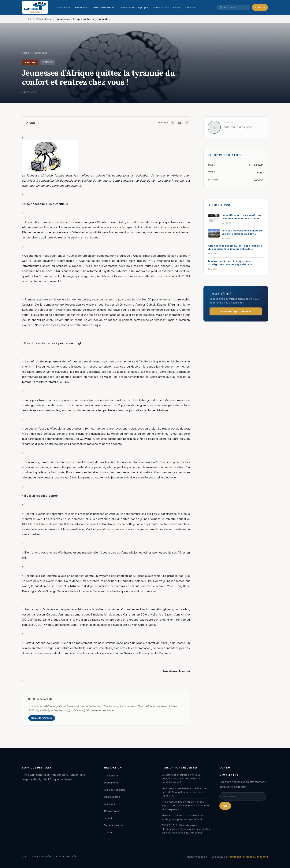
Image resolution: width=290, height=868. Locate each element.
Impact (177, 7)
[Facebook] (187, 123)
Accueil (26, 53)
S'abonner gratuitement (236, 311)
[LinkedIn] (180, 123)
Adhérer (260, 7)
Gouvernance (161, 7)
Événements (82, 7)
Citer (30, 123)
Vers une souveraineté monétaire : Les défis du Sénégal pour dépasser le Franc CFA (185, 792)
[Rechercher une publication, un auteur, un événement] (233, 7)
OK (225, 806)
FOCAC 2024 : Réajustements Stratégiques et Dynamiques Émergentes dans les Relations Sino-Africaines (186, 829)
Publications (63, 7)
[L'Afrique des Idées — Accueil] (35, 7)
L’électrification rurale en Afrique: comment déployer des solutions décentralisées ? (181, 778)
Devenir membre (114, 825)
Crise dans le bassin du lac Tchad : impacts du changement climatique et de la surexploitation (186, 806)
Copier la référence (42, 718)
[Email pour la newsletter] (243, 796)
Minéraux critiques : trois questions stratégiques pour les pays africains (183, 817)
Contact (190, 7)
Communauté (126, 7)
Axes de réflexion (103, 7)
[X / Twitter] (172, 123)
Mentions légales (197, 857)
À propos (143, 7)
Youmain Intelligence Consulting (248, 857)
